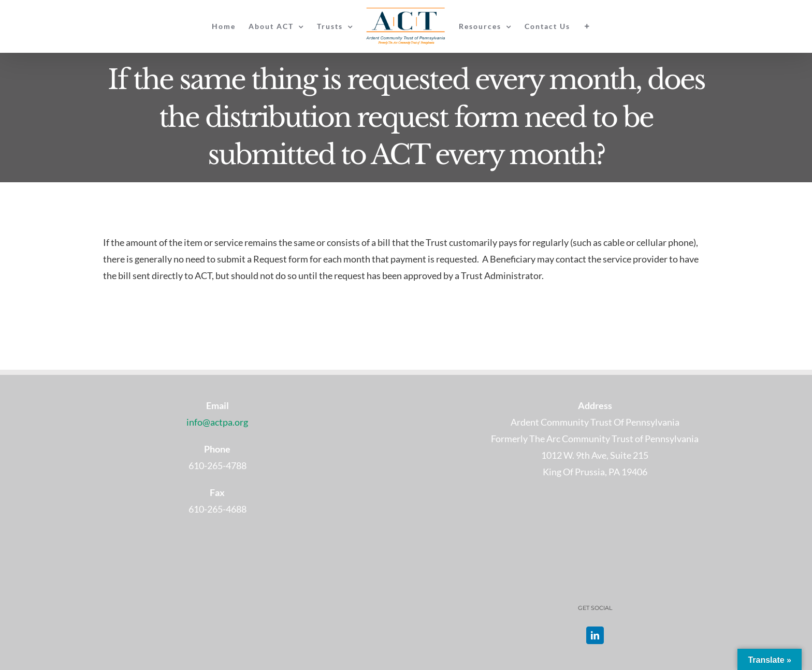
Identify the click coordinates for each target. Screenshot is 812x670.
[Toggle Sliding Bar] (587, 26)
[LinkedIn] (595, 635)
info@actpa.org (217, 422)
